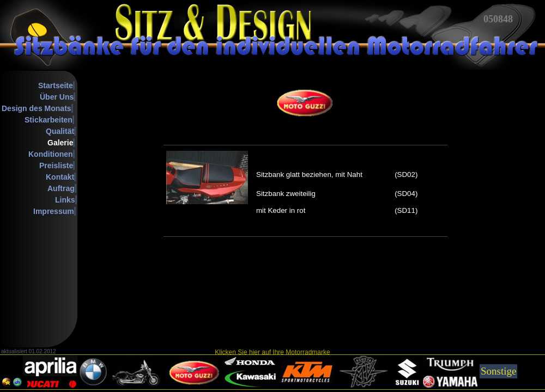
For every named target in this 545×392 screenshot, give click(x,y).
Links (65, 200)
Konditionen (51, 154)
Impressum (54, 211)
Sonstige (498, 371)
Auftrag (61, 188)
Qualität (60, 131)
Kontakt (60, 177)
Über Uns (57, 97)
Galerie (60, 143)
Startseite (56, 85)
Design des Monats (37, 108)
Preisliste (56, 166)
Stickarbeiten (49, 120)
